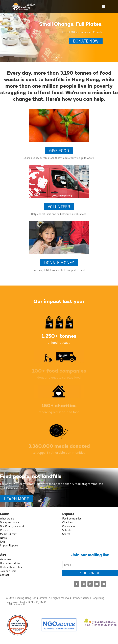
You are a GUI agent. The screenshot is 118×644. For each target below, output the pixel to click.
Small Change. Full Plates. (71, 24)
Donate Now (86, 41)
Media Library (8, 534)
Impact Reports (9, 545)
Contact (4, 575)
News (3, 538)
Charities (68, 522)
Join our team (8, 571)
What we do (7, 518)
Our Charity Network (12, 526)
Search (66, 534)
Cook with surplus (11, 567)
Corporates (69, 526)
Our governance (9, 522)
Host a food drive (10, 563)
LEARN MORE (17, 499)
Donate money (59, 263)
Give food (59, 151)
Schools (67, 530)
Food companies (72, 518)
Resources (6, 530)
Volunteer (59, 207)
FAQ (2, 541)
